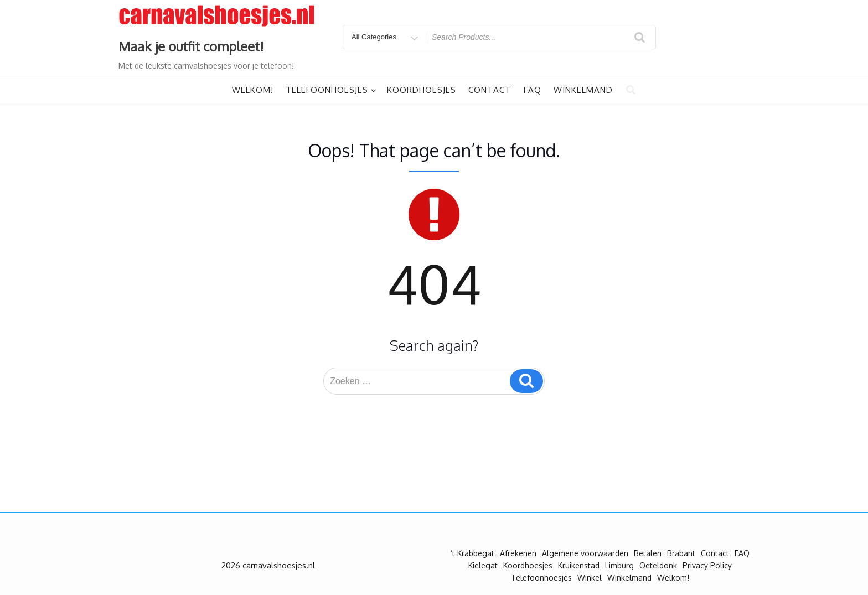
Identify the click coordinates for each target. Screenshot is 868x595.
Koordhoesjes (422, 90)
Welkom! (253, 90)
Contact (490, 90)
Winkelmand (583, 90)
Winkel (590, 578)
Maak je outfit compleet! (191, 46)
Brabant (681, 553)
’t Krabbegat (472, 553)
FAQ (533, 90)
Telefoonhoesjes (331, 90)
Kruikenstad (579, 565)
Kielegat (483, 565)
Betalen (648, 553)
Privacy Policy (707, 565)
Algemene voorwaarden (585, 553)
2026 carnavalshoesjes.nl (268, 565)
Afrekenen (518, 553)
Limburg (619, 565)
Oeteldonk (658, 565)
